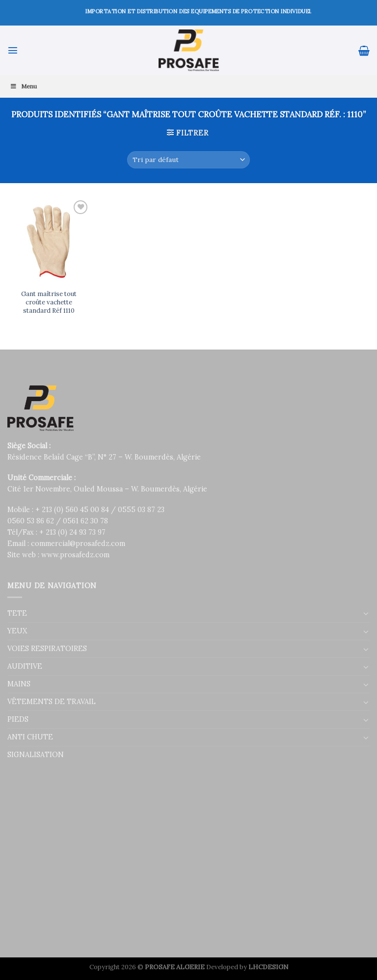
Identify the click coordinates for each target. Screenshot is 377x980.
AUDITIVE (25, 666)
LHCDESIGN (268, 967)
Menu (23, 86)
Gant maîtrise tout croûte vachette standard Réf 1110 (49, 302)
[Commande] (188, 160)
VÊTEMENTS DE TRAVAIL (52, 702)
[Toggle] (366, 613)
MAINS (19, 684)
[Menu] (13, 50)
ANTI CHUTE (30, 737)
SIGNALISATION (36, 755)
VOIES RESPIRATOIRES (47, 649)
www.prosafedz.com (75, 555)
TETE (17, 613)
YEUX (17, 631)
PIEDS (18, 719)
